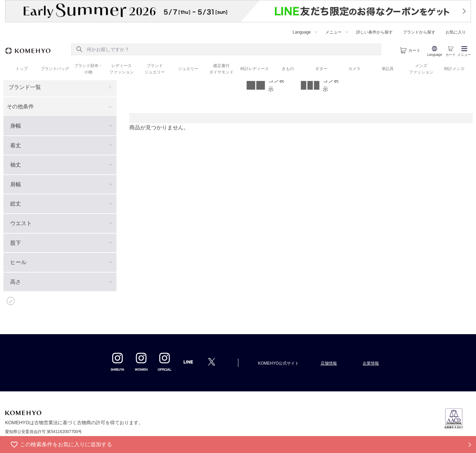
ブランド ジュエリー (155, 69)
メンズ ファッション (421, 69)
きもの (288, 69)
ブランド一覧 (25, 87)
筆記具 (388, 69)
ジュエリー (188, 69)
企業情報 (371, 363)
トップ (22, 69)
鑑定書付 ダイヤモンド (221, 69)
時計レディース (255, 69)
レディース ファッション (122, 69)
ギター (321, 69)
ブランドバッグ (55, 69)
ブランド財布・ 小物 (88, 69)
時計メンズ (454, 69)
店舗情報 (329, 363)
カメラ (354, 69)
